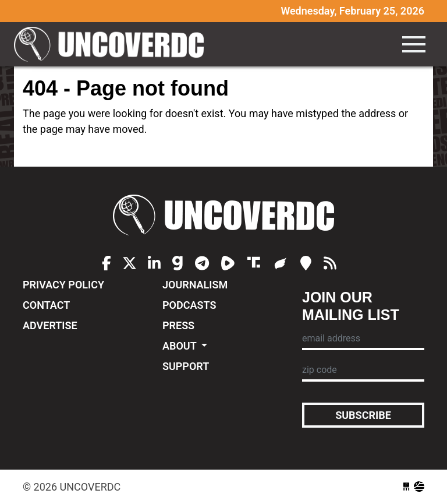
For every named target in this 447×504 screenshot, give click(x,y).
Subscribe (363, 415)
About (181, 346)
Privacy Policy (63, 285)
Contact (46, 305)
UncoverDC (113, 44)
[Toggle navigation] (414, 44)
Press (178, 325)
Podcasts (189, 305)
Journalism (195, 285)
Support (186, 366)
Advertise (50, 325)
